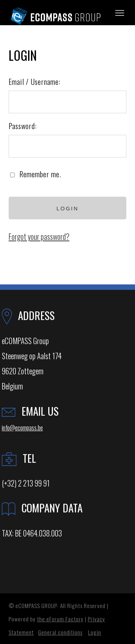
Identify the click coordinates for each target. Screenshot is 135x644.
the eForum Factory (60, 619)
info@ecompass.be (22, 427)
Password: (23, 126)
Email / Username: (35, 82)
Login (95, 632)
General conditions (60, 632)
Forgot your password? (39, 236)
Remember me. (40, 174)
